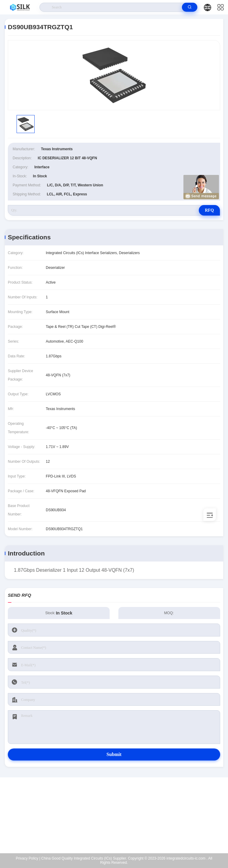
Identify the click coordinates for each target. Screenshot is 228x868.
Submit (114, 754)
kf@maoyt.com (118, 815)
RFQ (209, 210)
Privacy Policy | (28, 858)
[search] (190, 7)
